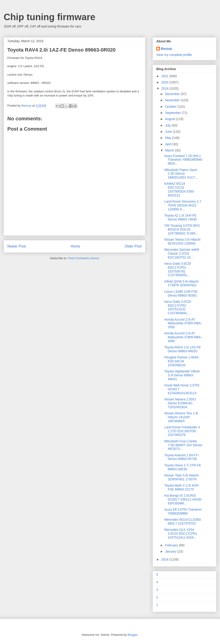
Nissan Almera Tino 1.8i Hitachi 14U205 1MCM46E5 (181, 417)
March (170, 150)
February (172, 545)
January (171, 551)
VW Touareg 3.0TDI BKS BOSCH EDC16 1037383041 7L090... (182, 229)
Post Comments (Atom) (84, 258)
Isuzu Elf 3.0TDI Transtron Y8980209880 (183, 511)
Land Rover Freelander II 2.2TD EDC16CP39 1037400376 (182, 431)
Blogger (132, 635)
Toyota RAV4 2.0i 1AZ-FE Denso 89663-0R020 (183, 349)
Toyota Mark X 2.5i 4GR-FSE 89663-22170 (182, 487)
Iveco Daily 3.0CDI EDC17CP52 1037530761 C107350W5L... (178, 269)
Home (75, 246)
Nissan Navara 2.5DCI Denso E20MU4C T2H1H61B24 (180, 403)
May (168, 138)
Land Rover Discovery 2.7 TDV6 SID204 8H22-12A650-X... (183, 205)
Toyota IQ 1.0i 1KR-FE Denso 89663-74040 (181, 217)
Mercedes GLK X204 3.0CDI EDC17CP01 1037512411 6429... (181, 534)
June (169, 132)
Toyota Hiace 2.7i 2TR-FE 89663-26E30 (183, 467)
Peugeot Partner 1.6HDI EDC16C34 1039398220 (181, 361)
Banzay (166, 49)
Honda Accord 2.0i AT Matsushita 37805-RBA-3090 (183, 337)
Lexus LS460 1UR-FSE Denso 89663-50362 (181, 293)
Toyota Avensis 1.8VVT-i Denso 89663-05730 (182, 457)
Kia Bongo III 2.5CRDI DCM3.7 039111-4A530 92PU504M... (183, 499)
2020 (165, 82)
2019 (165, 88)
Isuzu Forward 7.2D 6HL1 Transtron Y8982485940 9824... (183, 160)
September (173, 113)
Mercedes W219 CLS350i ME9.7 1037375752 (183, 522)
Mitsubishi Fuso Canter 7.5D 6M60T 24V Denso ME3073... (183, 445)
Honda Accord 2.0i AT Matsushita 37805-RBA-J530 (183, 323)
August (170, 119)
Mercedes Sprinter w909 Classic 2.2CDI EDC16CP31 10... (182, 253)
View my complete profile (174, 55)
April (169, 144)
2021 (165, 76)
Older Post (133, 246)
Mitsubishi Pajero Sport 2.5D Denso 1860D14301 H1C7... (181, 174)
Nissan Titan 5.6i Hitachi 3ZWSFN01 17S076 (181, 477)
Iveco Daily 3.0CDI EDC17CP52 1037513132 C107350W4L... (178, 307)
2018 (165, 559)
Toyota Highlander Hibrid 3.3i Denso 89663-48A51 (182, 375)
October (171, 107)
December (173, 94)
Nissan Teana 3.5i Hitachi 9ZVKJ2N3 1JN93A (182, 241)
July (168, 125)
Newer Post (17, 246)
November (173, 100)
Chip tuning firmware (49, 17)
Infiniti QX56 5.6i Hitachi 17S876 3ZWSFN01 (181, 283)
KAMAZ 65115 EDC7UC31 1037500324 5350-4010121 (180, 189)
